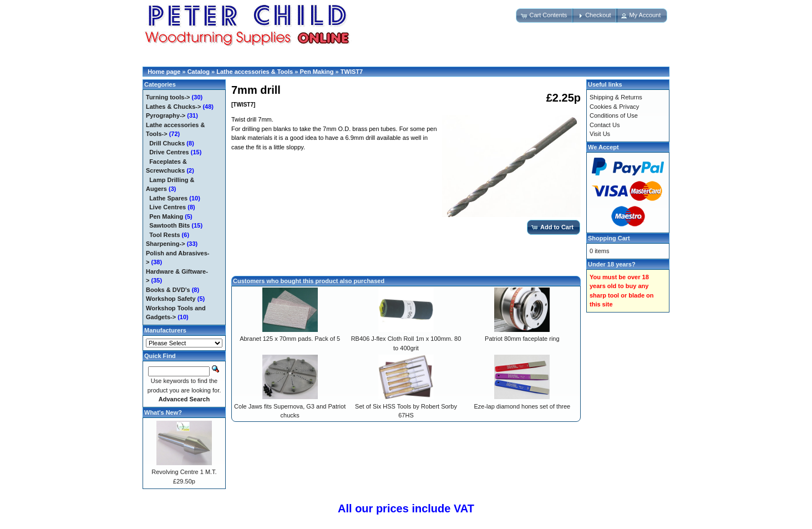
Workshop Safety (171, 299)
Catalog (199, 72)
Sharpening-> (166, 244)
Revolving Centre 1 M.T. (184, 472)
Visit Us (600, 134)
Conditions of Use (614, 115)
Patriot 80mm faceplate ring (522, 339)
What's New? (163, 412)
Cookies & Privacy (614, 107)
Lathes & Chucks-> (173, 107)
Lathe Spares (168, 198)
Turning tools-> (168, 97)
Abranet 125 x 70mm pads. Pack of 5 (290, 339)
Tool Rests (164, 235)
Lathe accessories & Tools (255, 72)
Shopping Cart (609, 238)
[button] (545, 16)
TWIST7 (352, 72)
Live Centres (168, 207)
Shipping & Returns (616, 97)
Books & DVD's (168, 290)
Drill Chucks (167, 143)
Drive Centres (169, 152)
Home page (164, 72)
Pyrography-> (166, 115)
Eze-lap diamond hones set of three (522, 406)
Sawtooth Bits (169, 225)
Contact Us (605, 125)
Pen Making (316, 72)
